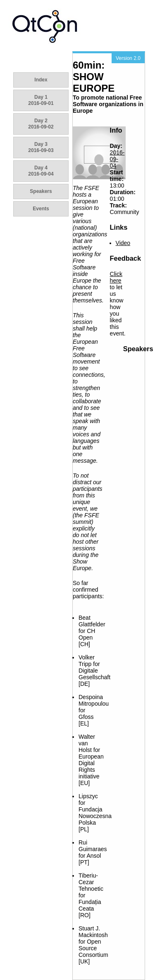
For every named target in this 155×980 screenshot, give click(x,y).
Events (41, 209)
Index (41, 80)
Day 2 (41, 124)
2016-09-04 (117, 159)
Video (123, 243)
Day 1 (41, 100)
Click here (116, 277)
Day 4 (41, 171)
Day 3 (41, 147)
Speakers (41, 191)
